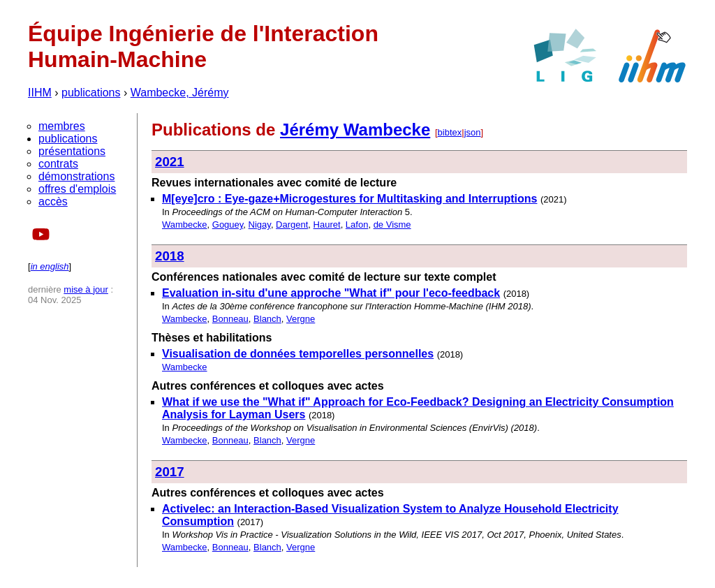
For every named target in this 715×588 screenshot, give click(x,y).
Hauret (327, 225)
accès (53, 201)
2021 (170, 162)
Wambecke (185, 225)
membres (62, 126)
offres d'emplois (77, 189)
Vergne (301, 319)
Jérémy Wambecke (355, 130)
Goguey (228, 225)
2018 (170, 256)
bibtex (450, 132)
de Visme (392, 225)
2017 (170, 472)
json (473, 132)
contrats (58, 164)
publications (91, 93)
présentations (72, 151)
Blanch (267, 319)
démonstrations (76, 176)
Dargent (292, 225)
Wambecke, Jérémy (180, 93)
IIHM (40, 93)
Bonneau (230, 319)
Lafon (357, 225)
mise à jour (86, 289)
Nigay (260, 225)
